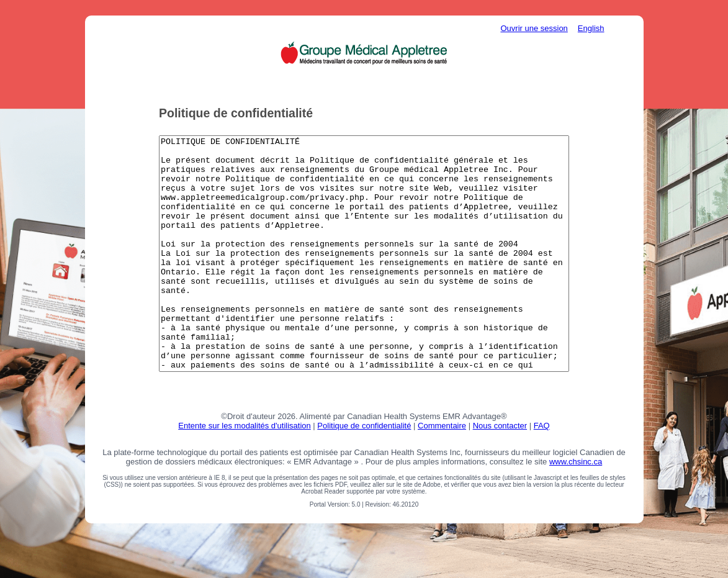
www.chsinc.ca (576, 504)
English (591, 28)
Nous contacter (500, 468)
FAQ (542, 468)
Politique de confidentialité (364, 468)
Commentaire (442, 468)
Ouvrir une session (534, 28)
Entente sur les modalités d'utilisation (244, 468)
